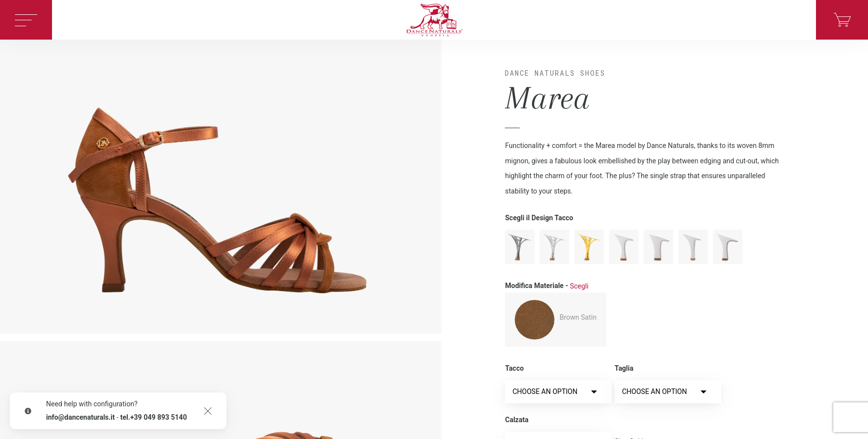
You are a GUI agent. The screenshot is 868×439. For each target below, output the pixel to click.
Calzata (516, 420)
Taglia (624, 368)
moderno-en (624, 247)
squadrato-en (728, 247)
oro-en (589, 247)
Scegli (579, 286)
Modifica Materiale (546, 286)
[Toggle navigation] (26, 20)
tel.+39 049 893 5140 (154, 417)
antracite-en (520, 247)
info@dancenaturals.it (81, 417)
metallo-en (554, 247)
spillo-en (693, 247)
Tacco (514, 368)
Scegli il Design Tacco (539, 218)
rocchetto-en (658, 247)
